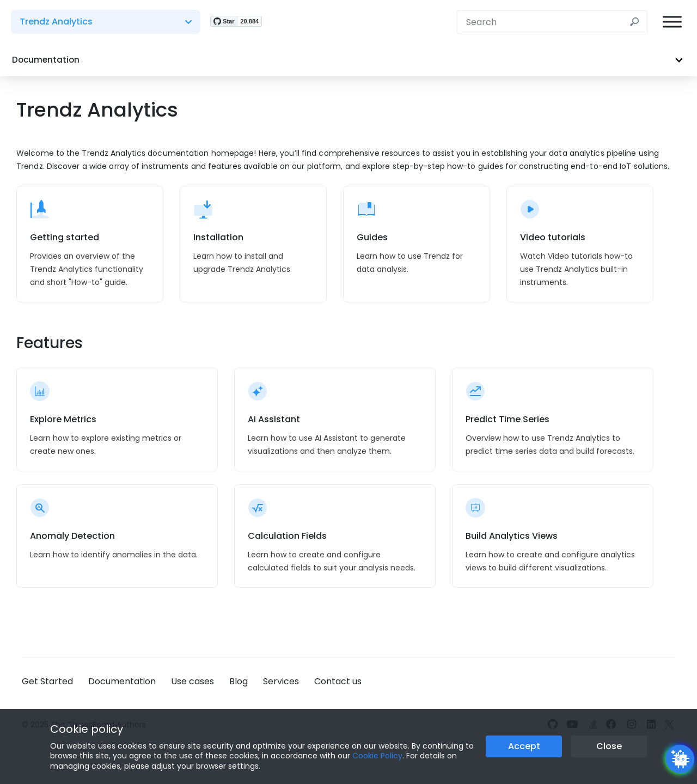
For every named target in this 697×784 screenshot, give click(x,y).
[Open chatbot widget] (680, 759)
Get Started (47, 681)
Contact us (338, 681)
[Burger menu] (672, 22)
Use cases (192, 681)
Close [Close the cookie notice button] (609, 746)
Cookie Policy (377, 756)
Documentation (122, 681)
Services (281, 681)
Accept (524, 746)
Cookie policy (87, 729)
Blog (239, 681)
